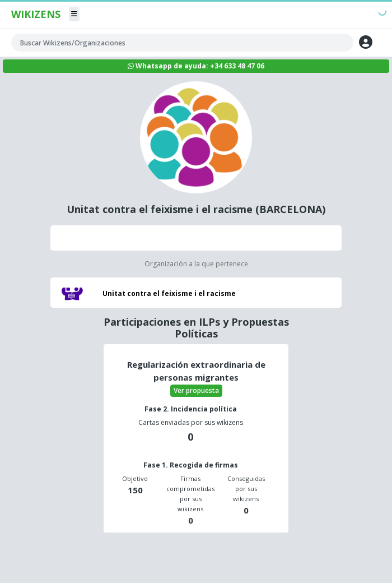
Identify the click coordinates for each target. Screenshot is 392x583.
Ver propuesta (196, 390)
